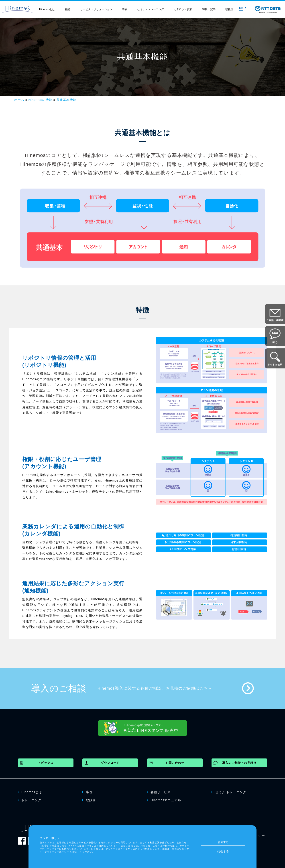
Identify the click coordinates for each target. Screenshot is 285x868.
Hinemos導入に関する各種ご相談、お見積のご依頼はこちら (155, 688)
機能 (68, 9)
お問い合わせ (175, 763)
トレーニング (30, 800)
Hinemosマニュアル (164, 800)
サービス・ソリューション (96, 9)
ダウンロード (110, 763)
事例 (125, 9)
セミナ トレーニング (229, 792)
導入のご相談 (59, 688)
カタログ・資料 (183, 9)
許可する (223, 842)
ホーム (19, 100)
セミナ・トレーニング (151, 9)
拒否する (223, 851)
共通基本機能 (66, 100)
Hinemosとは (47, 9)
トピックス (46, 763)
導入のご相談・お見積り (239, 763)
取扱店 (229, 9)
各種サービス (159, 792)
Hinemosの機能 (40, 100)
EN (242, 8)
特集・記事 (209, 9)
